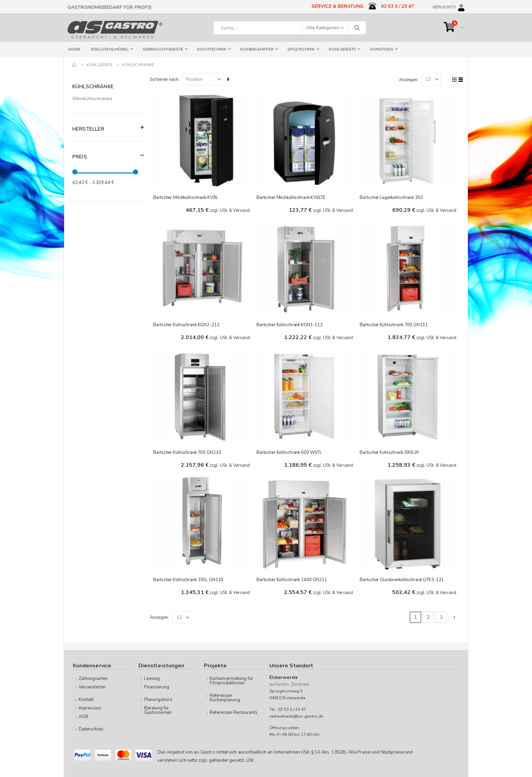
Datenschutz (91, 729)
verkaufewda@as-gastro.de (296, 716)
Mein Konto (444, 6)
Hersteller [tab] (108, 127)
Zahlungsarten (93, 678)
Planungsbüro (158, 699)
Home (75, 65)
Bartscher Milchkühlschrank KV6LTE (292, 197)
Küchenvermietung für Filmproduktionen (231, 680)
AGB (83, 716)
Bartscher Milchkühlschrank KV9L (187, 197)
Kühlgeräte (100, 65)
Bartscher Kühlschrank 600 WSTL (290, 451)
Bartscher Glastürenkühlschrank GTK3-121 (402, 579)
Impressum (90, 708)
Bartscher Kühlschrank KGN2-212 (188, 324)
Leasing (152, 678)
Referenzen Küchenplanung (225, 697)
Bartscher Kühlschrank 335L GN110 (190, 579)
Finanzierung (157, 687)
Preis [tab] (108, 155)
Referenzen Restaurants (234, 712)
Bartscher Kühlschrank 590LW (390, 451)
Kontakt (86, 699)
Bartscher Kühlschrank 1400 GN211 (293, 579)
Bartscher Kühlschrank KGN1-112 (291, 324)
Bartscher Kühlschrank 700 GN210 (189, 451)
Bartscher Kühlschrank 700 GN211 (394, 324)
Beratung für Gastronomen (158, 710)
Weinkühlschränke (92, 99)
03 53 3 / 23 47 (397, 6)
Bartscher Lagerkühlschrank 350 (392, 197)
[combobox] (290, 28)
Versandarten (92, 687)
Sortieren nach (166, 79)
